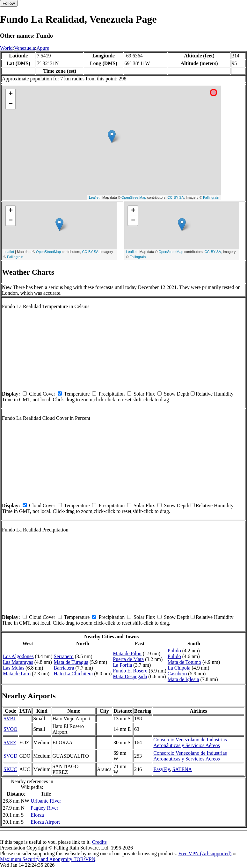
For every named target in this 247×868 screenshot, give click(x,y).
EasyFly (161, 769)
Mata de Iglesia (183, 679)
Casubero (177, 674)
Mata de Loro (17, 674)
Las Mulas (14, 668)
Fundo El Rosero (130, 671)
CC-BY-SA (176, 197)
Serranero (64, 656)
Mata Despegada (130, 676)
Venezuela (25, 48)
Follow (9, 3)
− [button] (11, 104)
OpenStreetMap (134, 197)
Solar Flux (144, 394)
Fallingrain (211, 197)
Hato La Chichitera (73, 674)
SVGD (11, 756)
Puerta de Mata (128, 659)
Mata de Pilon (127, 653)
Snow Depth (177, 394)
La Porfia (122, 665)
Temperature (77, 394)
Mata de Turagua (71, 662)
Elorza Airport (45, 822)
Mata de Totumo (184, 662)
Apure (43, 48)
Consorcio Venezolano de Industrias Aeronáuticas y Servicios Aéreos (190, 742)
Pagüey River (44, 808)
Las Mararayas (18, 662)
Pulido (174, 651)
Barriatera (64, 668)
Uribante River (46, 801)
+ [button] (11, 94)
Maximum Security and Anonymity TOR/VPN (48, 859)
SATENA (182, 769)
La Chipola (179, 668)
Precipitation (112, 394)
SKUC (10, 769)
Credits (99, 842)
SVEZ (10, 742)
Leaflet (94, 197)
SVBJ (9, 719)
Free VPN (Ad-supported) (205, 853)
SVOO (11, 729)
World (6, 48)
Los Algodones (18, 656)
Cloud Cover (42, 394)
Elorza (37, 815)
